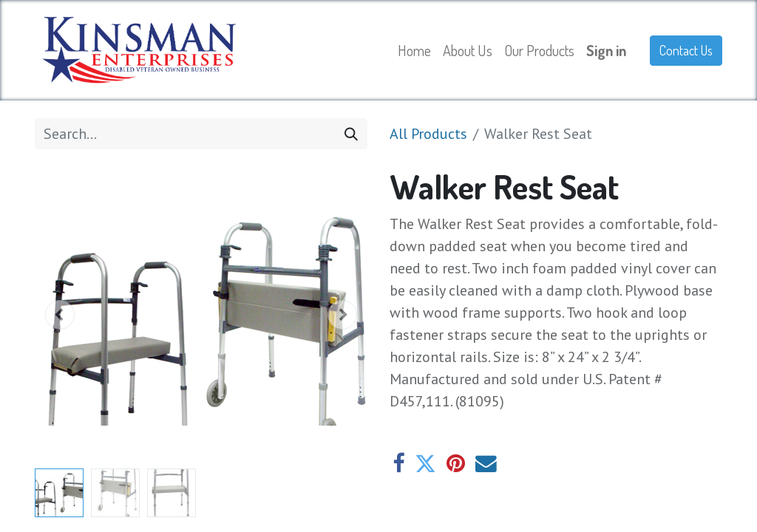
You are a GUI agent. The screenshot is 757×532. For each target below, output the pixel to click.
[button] (60, 315)
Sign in (606, 50)
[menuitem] (414, 50)
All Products (428, 134)
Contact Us (686, 50)
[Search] (351, 134)
